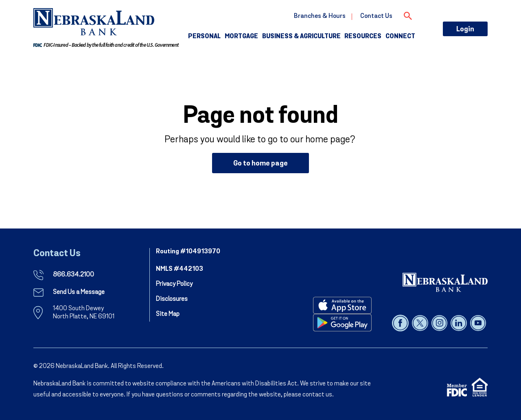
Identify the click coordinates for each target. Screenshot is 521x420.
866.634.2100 (73, 275)
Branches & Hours (320, 16)
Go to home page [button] (260, 164)
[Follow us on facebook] (401, 323)
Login (465, 29)
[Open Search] (408, 15)
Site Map (168, 314)
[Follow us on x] (421, 323)
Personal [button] (204, 37)
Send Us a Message (79, 292)
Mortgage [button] (241, 37)
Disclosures (172, 299)
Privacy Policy (174, 284)
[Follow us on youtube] (478, 323)
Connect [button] (400, 37)
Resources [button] (363, 37)
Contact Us (376, 16)
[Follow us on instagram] (440, 323)
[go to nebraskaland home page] (94, 22)
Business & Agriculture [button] (301, 37)
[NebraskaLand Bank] (445, 282)
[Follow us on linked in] (459, 323)
